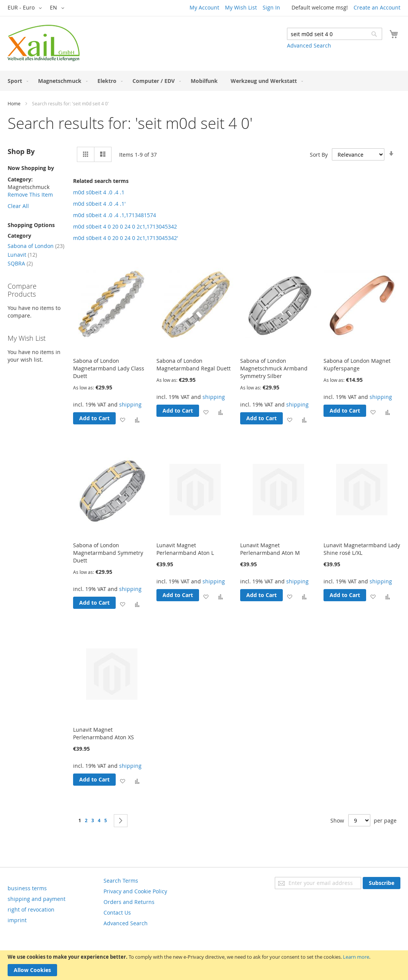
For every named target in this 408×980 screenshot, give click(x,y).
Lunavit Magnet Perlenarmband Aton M (270, 549)
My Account (204, 7)
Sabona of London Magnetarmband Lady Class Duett (109, 368)
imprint (17, 920)
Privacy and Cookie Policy (135, 891)
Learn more (356, 957)
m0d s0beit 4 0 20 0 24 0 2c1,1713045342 (125, 226)
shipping (130, 404)
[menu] (204, 81)
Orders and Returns (129, 902)
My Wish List (241, 7)
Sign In (271, 7)
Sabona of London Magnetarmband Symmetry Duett (108, 553)
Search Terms (121, 881)
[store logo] (44, 43)
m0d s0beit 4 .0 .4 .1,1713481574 (115, 215)
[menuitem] (16, 81)
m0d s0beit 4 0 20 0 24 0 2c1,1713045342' (126, 238)
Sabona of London (36, 246)
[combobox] (335, 34)
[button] (26, 8)
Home (14, 103)
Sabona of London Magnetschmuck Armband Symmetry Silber (274, 368)
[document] (204, 965)
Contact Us (117, 912)
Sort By (319, 155)
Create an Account (377, 7)
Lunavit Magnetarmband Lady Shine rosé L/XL (362, 549)
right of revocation (31, 909)
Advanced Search (309, 45)
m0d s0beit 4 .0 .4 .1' (99, 204)
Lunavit (22, 255)
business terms (27, 888)
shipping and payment (37, 899)
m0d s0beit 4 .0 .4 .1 (99, 192)
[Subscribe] (382, 883)
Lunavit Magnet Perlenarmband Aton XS (104, 733)
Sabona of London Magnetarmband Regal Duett (194, 365)
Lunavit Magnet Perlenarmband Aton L (185, 549)
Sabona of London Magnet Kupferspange (357, 365)
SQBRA (20, 263)
